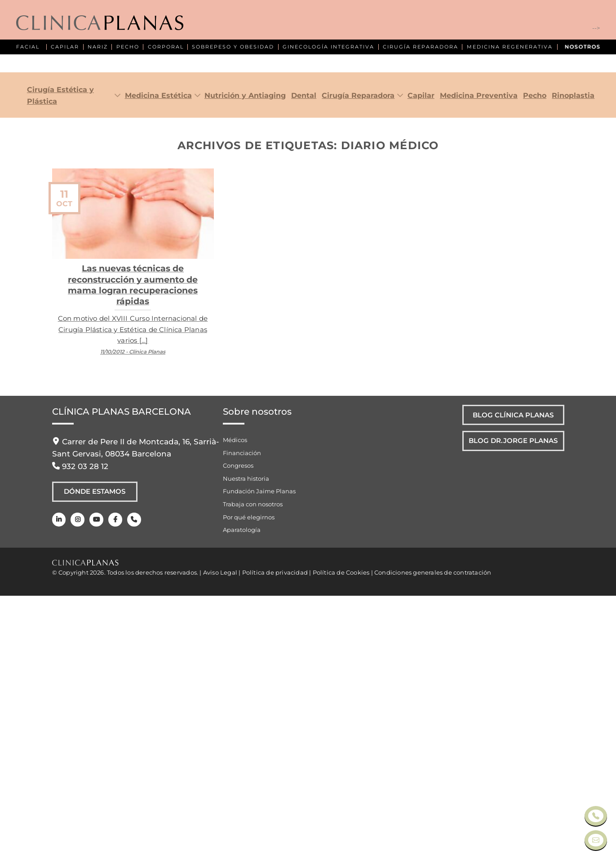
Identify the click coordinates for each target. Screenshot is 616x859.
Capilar (421, 359)
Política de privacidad (275, 836)
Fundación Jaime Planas (259, 755)
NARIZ (98, 47)
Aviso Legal (220, 836)
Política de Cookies (341, 836)
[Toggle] (115, 359)
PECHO (128, 47)
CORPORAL (166, 47)
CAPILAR (65, 47)
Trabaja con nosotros (253, 767)
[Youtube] (95, 785)
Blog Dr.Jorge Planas (510, 708)
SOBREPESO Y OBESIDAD (233, 47)
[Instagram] (77, 785)
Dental (304, 359)
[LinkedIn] (59, 785)
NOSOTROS (583, 47)
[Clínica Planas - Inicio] (100, 24)
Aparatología (242, 793)
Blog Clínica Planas (509, 680)
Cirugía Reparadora (358, 359)
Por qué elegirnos (249, 780)
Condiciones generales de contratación (433, 836)
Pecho (535, 359)
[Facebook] (113, 785)
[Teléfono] (131, 785)
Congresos (238, 729)
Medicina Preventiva (479, 359)
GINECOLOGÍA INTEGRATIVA (328, 47)
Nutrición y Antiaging (245, 359)
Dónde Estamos (95, 756)
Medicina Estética (158, 359)
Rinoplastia (573, 359)
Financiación (242, 716)
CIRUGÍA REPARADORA (421, 47)
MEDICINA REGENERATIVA (510, 47)
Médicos (235, 703)
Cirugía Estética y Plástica (60, 359)
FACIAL (28, 47)
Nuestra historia (246, 742)
